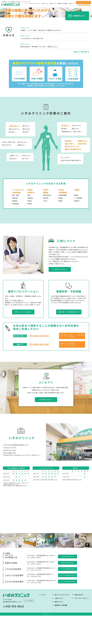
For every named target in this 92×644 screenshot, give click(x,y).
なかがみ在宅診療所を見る (67, 610)
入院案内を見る (59, 298)
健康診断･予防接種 (62, 4)
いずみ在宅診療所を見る (67, 597)
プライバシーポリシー (82, 627)
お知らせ (71, 4)
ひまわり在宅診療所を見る (67, 604)
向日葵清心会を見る (67, 585)
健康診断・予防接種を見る (68, 340)
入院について (45, 4)
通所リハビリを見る (23, 340)
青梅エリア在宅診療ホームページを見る (68, 373)
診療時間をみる (78, 44)
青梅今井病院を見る (67, 591)
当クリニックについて (35, 4)
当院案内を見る (45, 428)
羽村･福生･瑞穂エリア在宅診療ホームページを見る (72, 364)
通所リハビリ (53, 4)
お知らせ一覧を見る (80, 80)
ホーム (27, 4)
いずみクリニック (11, 5)
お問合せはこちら (85, 3)
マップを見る (29, 629)
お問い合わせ (79, 623)
